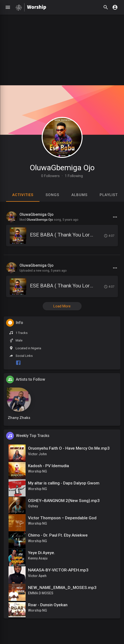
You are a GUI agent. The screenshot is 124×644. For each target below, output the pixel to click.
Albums (79, 195)
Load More (62, 306)
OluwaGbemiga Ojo (62, 168)
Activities (23, 195)
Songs (52, 195)
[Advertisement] (62, 49)
